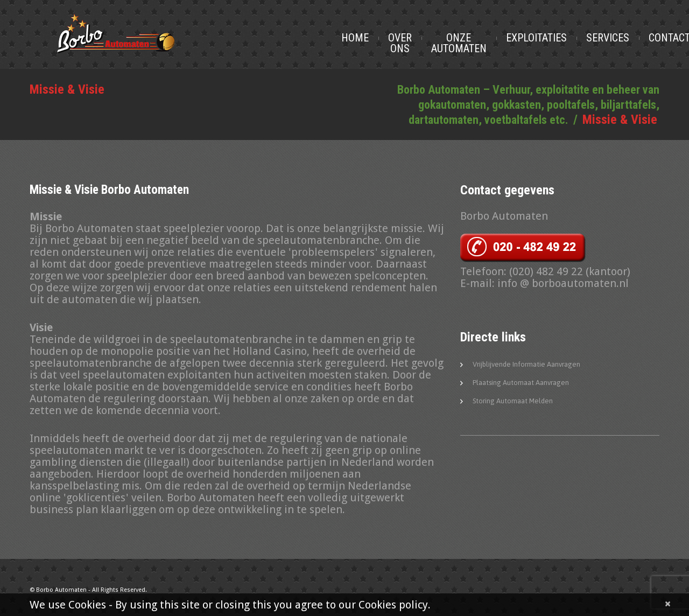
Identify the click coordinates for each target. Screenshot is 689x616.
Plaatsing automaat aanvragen (521, 384)
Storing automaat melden (513, 402)
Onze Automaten (483, 43)
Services (632, 38)
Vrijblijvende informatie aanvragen (526, 365)
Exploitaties (561, 38)
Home (379, 38)
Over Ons (424, 43)
